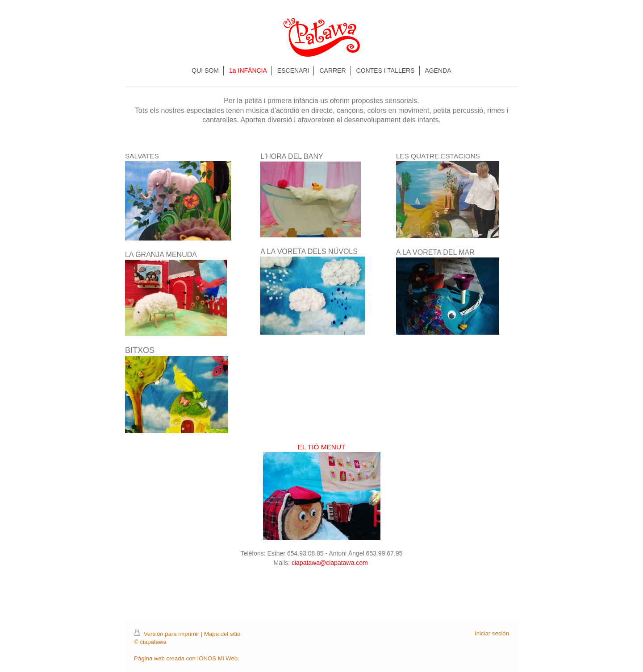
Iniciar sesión (492, 633)
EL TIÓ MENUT (322, 447)
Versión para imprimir (167, 634)
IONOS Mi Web (218, 658)
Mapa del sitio (222, 634)
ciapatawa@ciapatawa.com (331, 563)
